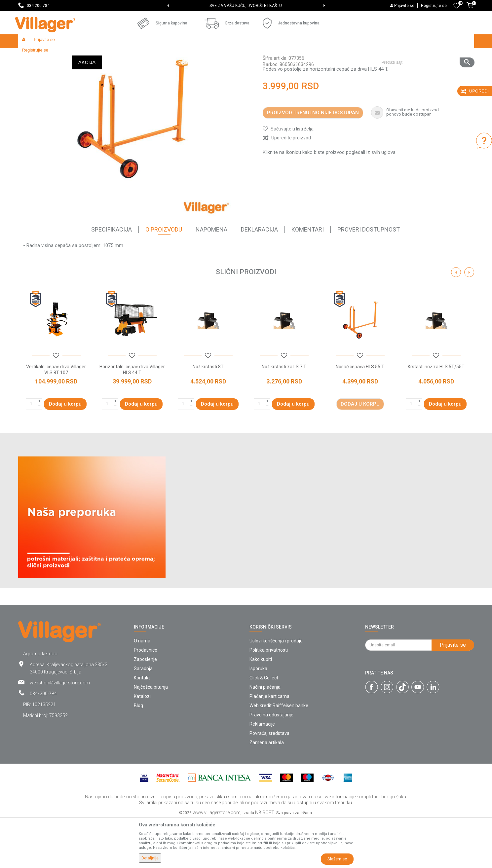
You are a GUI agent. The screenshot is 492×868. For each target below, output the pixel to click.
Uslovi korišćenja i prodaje (276, 689)
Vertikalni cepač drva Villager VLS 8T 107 (56, 418)
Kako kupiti (261, 707)
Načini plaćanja (265, 735)
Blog (138, 754)
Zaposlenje (145, 707)
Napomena (211, 278)
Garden (78, 55)
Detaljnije (150, 858)
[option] (246, 6)
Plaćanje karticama (269, 744)
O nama (142, 689)
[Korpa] (470, 9)
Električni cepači (182, 55)
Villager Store (31, 55)
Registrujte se (434, 6)
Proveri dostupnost (369, 278)
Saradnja (143, 717)
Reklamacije (262, 772)
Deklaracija (259, 278)
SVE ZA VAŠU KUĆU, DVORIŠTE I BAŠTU (246, 6)
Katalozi (142, 744)
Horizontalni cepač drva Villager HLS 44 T (132, 418)
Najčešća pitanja (151, 735)
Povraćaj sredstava (269, 781)
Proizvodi (57, 55)
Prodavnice (146, 698)
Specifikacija (112, 278)
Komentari (308, 278)
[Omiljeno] (457, 6)
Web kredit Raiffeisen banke (279, 754)
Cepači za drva (148, 55)
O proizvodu (164, 278)
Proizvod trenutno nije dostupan (313, 161)
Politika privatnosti (269, 698)
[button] (425, 41)
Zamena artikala (267, 791)
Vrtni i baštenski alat (109, 55)
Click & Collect (264, 726)
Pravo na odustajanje (271, 763)
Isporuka (258, 717)
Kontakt (142, 726)
